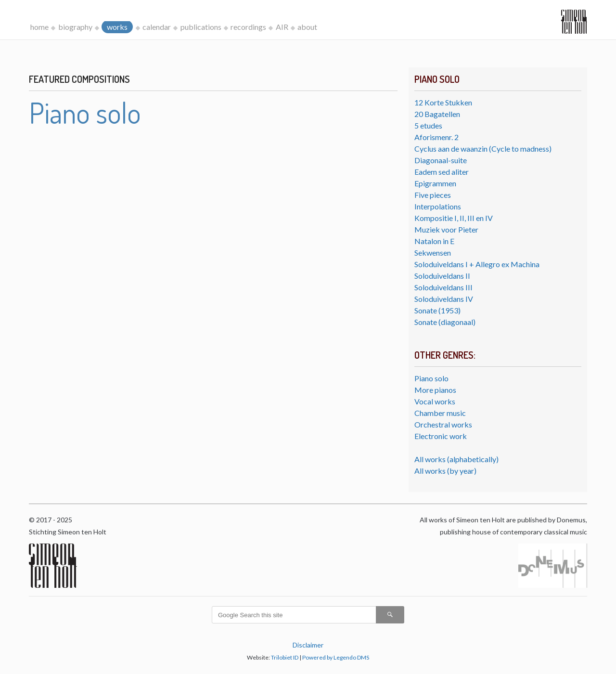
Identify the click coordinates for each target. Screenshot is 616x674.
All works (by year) (445, 471)
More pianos (435, 390)
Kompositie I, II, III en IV (454, 218)
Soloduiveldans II (442, 276)
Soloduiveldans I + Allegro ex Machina (477, 264)
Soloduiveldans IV (444, 299)
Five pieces (433, 195)
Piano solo (431, 378)
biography (75, 27)
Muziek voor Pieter (446, 229)
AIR (282, 27)
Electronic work (441, 436)
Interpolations (438, 206)
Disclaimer (308, 645)
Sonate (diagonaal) (445, 322)
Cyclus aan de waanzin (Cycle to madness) (483, 149)
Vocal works (435, 401)
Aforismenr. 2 (436, 137)
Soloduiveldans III (443, 287)
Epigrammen (435, 183)
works (117, 27)
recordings (248, 27)
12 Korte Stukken (443, 102)
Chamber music (440, 413)
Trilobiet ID (285, 657)
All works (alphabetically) (456, 459)
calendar (157, 27)
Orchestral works (443, 424)
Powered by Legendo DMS (336, 657)
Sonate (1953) (437, 310)
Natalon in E (434, 241)
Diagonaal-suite (441, 160)
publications (201, 27)
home (39, 27)
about (307, 27)
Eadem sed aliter (442, 172)
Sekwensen (433, 253)
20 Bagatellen (437, 114)
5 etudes (428, 125)
